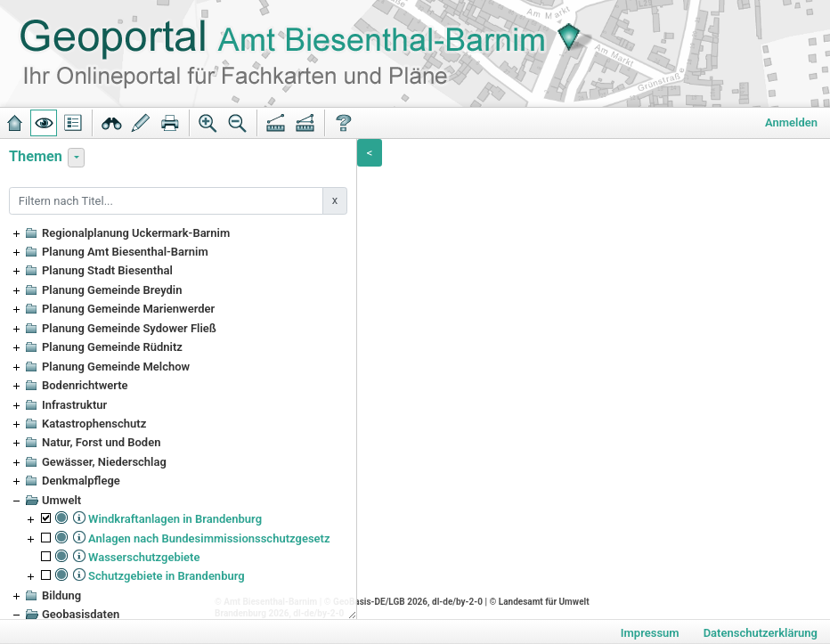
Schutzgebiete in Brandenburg (167, 576)
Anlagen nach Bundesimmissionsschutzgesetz (209, 538)
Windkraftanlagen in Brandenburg (175, 519)
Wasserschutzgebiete (144, 557)
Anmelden (791, 122)
